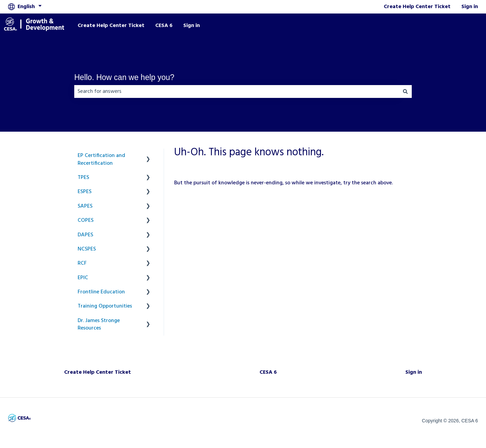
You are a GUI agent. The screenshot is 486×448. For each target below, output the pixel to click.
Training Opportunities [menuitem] (105, 306)
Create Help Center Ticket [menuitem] (98, 372)
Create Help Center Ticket (417, 7)
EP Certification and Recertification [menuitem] (101, 159)
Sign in (470, 7)
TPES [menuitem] (83, 178)
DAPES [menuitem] (85, 235)
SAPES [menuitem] (85, 206)
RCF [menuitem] (82, 263)
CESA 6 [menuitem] (268, 372)
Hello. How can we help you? (124, 77)
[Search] (405, 91)
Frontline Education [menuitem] (101, 292)
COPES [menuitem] (86, 220)
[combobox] (237, 91)
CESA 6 (164, 26)
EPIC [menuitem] (83, 278)
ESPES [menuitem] (85, 192)
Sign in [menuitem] (414, 372)
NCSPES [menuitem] (87, 249)
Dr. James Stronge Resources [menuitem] (99, 324)
